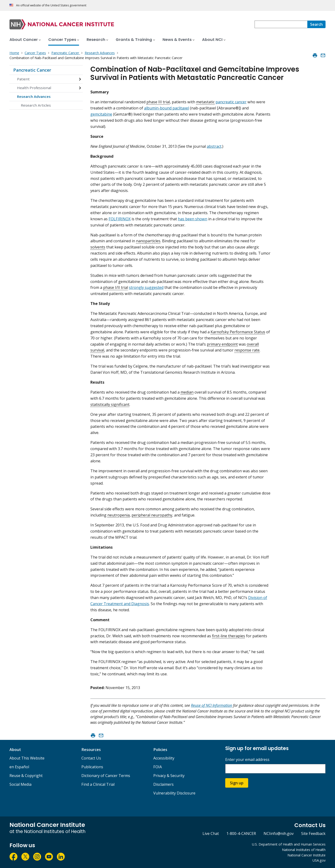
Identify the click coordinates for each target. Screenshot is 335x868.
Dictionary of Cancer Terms (106, 776)
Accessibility (164, 758)
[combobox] (281, 24)
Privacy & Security (169, 776)
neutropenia (119, 515)
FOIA (158, 767)
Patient (23, 79)
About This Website (27, 758)
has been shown (193, 219)
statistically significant (110, 404)
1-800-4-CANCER (241, 833)
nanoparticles (148, 241)
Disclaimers (163, 784)
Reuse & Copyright (26, 776)
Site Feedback (313, 833)
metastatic (205, 102)
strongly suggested (146, 287)
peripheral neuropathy (152, 515)
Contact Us (91, 758)
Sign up (237, 783)
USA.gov (319, 860)
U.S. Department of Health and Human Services (289, 844)
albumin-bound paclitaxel (167, 108)
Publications (92, 767)
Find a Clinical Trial (98, 784)
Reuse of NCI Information (212, 705)
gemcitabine (101, 114)
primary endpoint (222, 344)
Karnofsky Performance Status (238, 332)
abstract (214, 146)
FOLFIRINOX (120, 219)
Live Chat (211, 833)
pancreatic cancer (231, 102)
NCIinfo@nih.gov (279, 833)
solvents (98, 247)
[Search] (316, 24)
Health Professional (34, 88)
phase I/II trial (116, 287)
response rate (247, 350)
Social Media (20, 784)
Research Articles (36, 105)
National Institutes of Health (304, 850)
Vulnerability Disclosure (174, 793)
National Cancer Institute (306, 855)
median (187, 392)
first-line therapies (229, 636)
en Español (19, 767)
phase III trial (158, 102)
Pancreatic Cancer (32, 70)
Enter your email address (247, 760)
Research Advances (34, 96)
